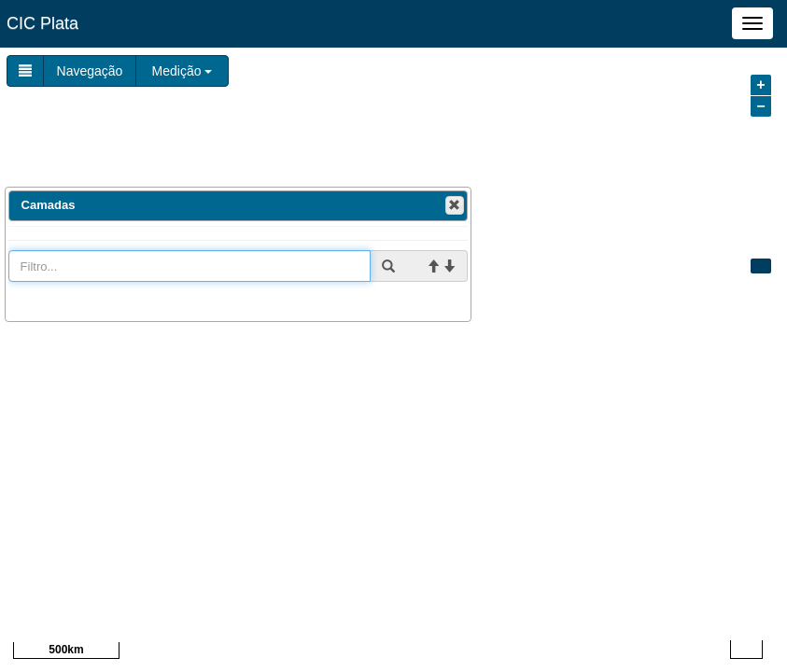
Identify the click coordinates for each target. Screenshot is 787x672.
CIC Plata (42, 23)
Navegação (90, 71)
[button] (455, 205)
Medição (183, 71)
